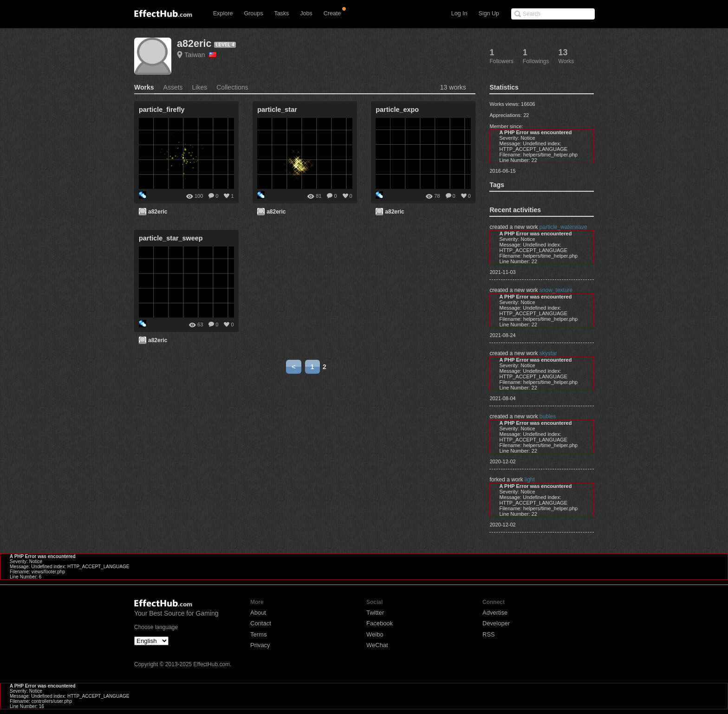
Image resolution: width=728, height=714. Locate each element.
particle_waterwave (563, 227)
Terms (258, 634)
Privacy (260, 645)
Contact (261, 623)
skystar (548, 353)
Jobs (306, 13)
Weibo (375, 634)
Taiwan (200, 55)
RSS (489, 634)
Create (332, 13)
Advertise (495, 613)
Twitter (375, 613)
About (258, 613)
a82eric (194, 43)
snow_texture (556, 290)
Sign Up (489, 13)
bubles (548, 416)
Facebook (380, 623)
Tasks (281, 13)
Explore (223, 13)
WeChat (377, 645)
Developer (496, 623)
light (530, 480)
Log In (459, 13)
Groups (253, 13)
